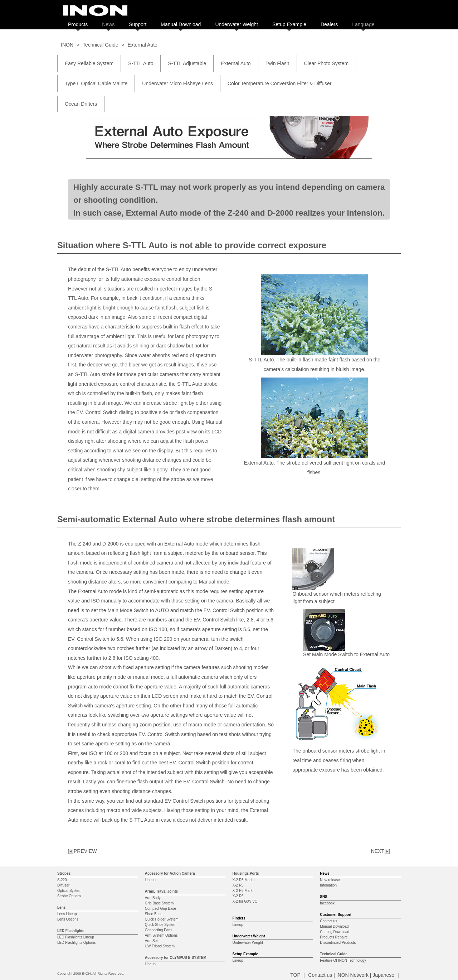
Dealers (329, 24)
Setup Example (289, 24)
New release (330, 880)
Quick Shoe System (161, 925)
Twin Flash (277, 63)
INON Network (352, 975)
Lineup (150, 880)
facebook (327, 903)
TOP (295, 975)
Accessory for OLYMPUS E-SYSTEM (176, 958)
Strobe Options (69, 896)
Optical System (69, 891)
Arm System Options (161, 935)
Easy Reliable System (89, 63)
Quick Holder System (162, 919)
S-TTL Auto (141, 63)
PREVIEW (82, 851)
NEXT (381, 851)
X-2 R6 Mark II (244, 891)
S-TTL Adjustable (187, 63)
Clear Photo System (327, 63)
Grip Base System (159, 903)
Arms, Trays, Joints (161, 891)
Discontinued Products (338, 943)
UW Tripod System (160, 946)
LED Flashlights (71, 931)
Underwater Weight (237, 24)
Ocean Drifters (81, 104)
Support (138, 24)
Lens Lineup (67, 914)
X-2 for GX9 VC (245, 901)
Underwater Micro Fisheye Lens (177, 83)
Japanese (383, 975)
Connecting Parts (159, 930)
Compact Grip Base (160, 909)
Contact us (328, 921)
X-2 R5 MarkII (244, 880)
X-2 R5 (238, 885)
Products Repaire (334, 937)
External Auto (236, 63)
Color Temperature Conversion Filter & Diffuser (280, 83)
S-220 (62, 880)
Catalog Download (335, 932)
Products (78, 24)
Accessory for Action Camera (170, 873)
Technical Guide (101, 45)
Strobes (64, 873)
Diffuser (63, 885)
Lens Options (68, 919)
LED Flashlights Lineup (76, 937)
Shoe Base (154, 914)
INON (67, 45)
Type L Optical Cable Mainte (96, 83)
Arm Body (153, 898)
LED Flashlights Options (76, 943)
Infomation (328, 885)
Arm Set (151, 941)
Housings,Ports (246, 873)
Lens (61, 907)
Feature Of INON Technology (343, 960)
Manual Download (181, 24)
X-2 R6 (238, 896)
